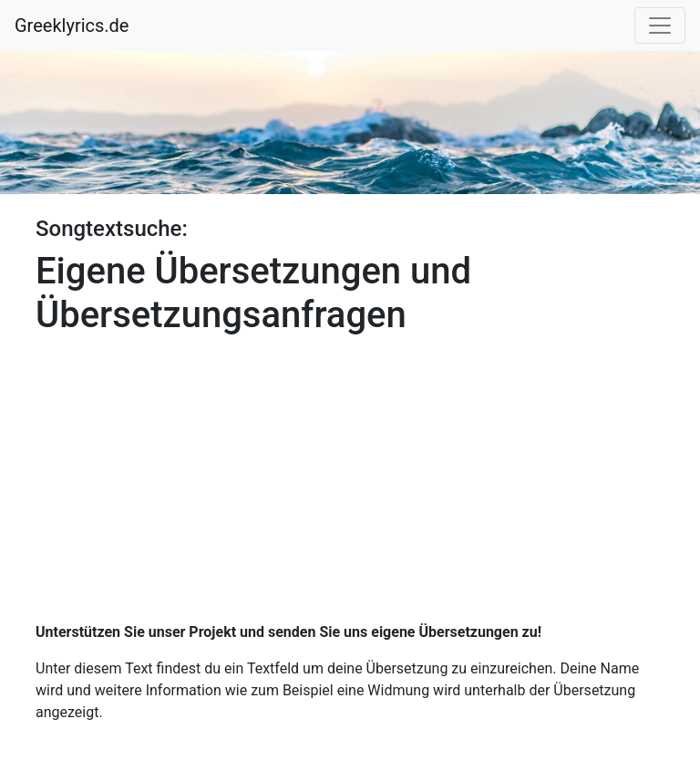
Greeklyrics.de (72, 26)
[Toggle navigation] (660, 26)
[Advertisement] (350, 472)
